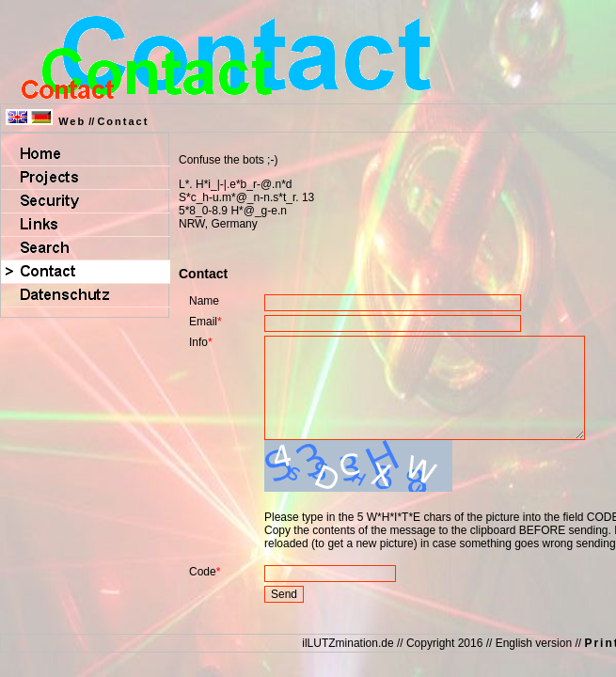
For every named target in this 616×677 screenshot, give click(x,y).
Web (72, 121)
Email (203, 322)
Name (204, 301)
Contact (123, 121)
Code (203, 591)
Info (198, 342)
